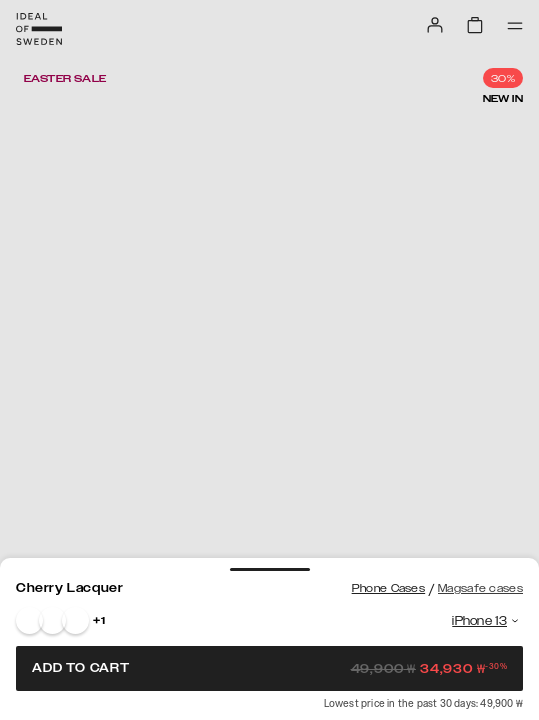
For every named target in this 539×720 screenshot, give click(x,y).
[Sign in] (435, 25)
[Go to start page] (39, 29)
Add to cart (269, 668)
